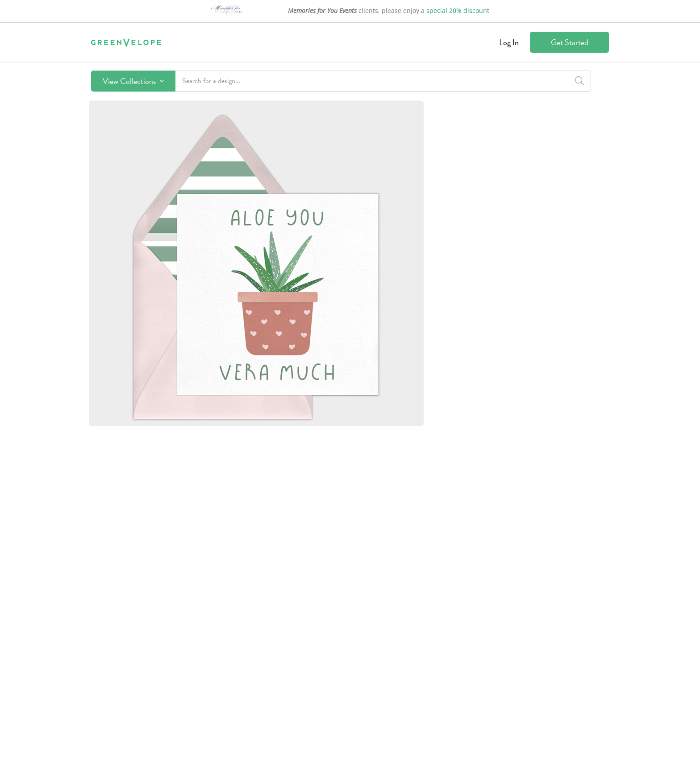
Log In (509, 42)
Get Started (570, 42)
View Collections (133, 81)
